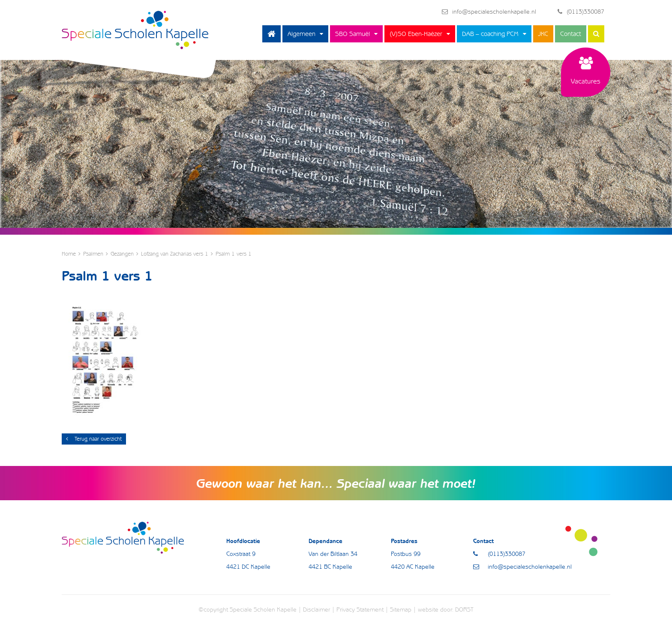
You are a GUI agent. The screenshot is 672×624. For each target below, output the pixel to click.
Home (271, 34)
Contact (571, 34)
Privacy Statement (360, 609)
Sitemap (401, 609)
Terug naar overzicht (94, 439)
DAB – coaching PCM (490, 34)
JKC (543, 34)
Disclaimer (316, 609)
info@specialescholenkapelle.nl (489, 12)
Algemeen (301, 34)
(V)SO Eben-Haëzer (416, 34)
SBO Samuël (352, 34)
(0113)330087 (581, 12)
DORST (464, 609)
